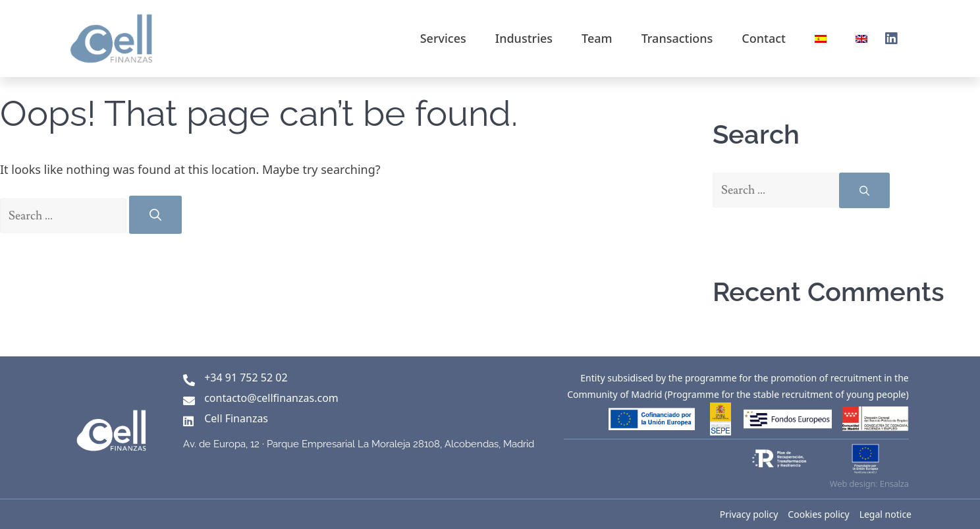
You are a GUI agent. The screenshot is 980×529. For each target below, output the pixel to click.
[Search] (155, 215)
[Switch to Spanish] (821, 39)
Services (443, 38)
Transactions (677, 38)
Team (597, 38)
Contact (764, 38)
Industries (524, 38)
